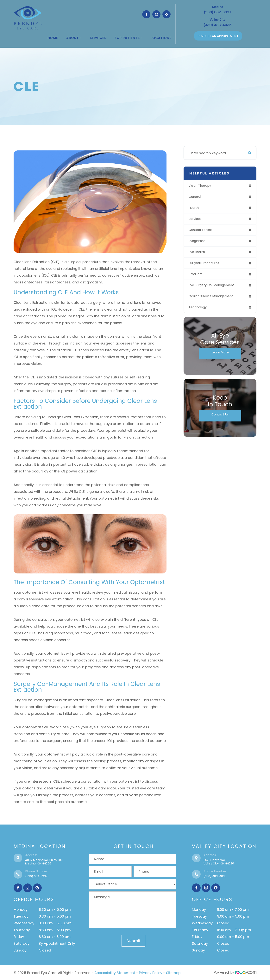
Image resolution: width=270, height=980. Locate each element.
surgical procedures (207, 266)
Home (53, 38)
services (197, 220)
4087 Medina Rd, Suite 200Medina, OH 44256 (44, 862)
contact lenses (203, 232)
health (195, 209)
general (196, 197)
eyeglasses (199, 243)
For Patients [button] (129, 38)
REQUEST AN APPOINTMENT (218, 36)
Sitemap (173, 972)
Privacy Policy (151, 972)
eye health (198, 254)
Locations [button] (162, 38)
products (197, 277)
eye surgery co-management (215, 289)
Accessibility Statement (115, 972)
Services (98, 38)
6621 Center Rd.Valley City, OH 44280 (219, 862)
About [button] (74, 38)
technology (200, 311)
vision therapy (202, 186)
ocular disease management (215, 300)
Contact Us (220, 419)
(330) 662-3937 (36, 876)
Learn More (220, 357)
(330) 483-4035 (215, 876)
